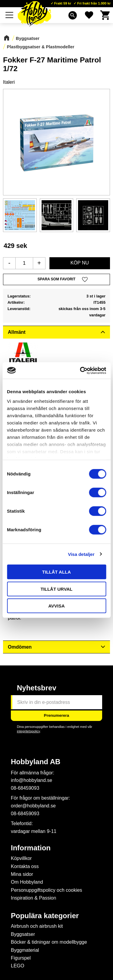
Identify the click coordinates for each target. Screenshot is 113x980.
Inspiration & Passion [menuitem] (33, 898)
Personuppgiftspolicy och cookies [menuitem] (47, 890)
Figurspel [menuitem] (21, 958)
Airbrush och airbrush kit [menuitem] (37, 926)
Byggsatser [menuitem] (23, 934)
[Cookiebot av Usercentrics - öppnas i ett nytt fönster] (80, 370)
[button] (10, 15)
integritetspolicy (28, 731)
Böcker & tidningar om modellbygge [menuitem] (49, 942)
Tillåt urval (56, 589)
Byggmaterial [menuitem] (25, 950)
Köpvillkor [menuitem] (21, 858)
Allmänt (17, 332)
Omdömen (20, 647)
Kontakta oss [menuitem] (25, 866)
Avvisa (56, 606)
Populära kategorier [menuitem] (45, 916)
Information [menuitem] (31, 848)
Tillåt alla (56, 572)
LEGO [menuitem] (17, 966)
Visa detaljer (81, 554)
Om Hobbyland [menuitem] (27, 882)
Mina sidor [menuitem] (22, 874)
